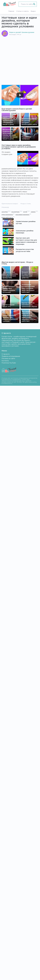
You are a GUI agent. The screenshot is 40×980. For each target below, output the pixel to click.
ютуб (27, 212)
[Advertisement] (20, 57)
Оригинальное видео (10, 204)
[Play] (20, 95)
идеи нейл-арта (8, 217)
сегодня (6, 212)
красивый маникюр (23, 214)
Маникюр (5, 207)
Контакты (5, 361)
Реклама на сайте (8, 358)
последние (17, 212)
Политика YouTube (9, 363)
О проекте (6, 354)
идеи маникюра (8, 214)
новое (34, 212)
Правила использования (11, 356)
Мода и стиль (26, 204)
